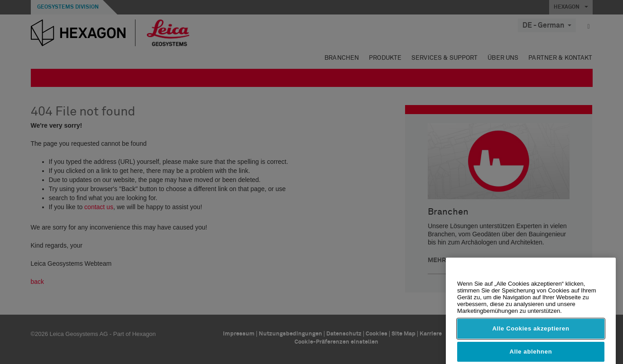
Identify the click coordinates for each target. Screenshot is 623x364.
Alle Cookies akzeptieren (531, 340)
